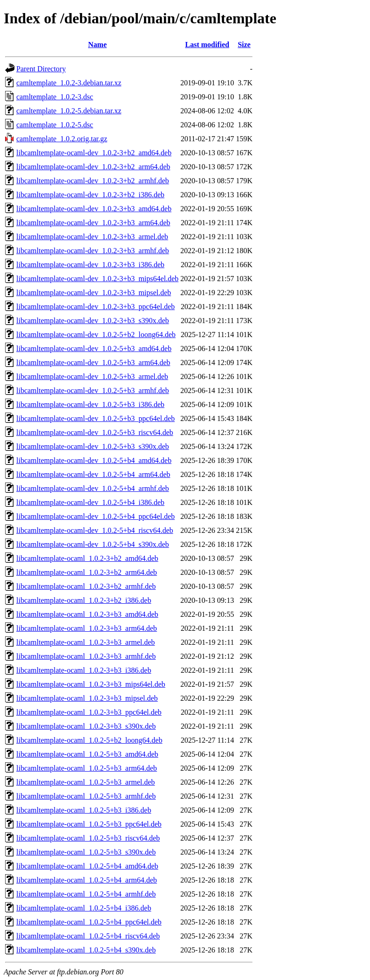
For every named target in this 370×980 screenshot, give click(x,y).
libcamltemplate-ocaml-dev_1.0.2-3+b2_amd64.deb (94, 153)
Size (244, 45)
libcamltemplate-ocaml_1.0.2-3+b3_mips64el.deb (91, 684)
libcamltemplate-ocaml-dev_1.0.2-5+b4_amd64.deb (94, 460)
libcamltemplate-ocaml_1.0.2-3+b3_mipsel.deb (87, 698)
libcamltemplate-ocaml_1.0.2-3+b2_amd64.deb (87, 558)
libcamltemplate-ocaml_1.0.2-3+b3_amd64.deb (87, 614)
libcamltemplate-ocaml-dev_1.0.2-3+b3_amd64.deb (94, 209)
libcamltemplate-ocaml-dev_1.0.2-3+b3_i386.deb (90, 265)
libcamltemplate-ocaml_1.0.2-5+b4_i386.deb (84, 908)
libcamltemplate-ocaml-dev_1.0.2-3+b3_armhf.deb (93, 251)
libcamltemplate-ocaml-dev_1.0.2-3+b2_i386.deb (90, 195)
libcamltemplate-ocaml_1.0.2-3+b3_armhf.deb (86, 656)
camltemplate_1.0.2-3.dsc (55, 97)
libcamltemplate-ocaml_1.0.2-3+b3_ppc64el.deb (89, 712)
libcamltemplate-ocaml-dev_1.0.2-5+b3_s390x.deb (93, 446)
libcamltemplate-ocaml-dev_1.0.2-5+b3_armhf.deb (93, 390)
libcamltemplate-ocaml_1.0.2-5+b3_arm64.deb (87, 768)
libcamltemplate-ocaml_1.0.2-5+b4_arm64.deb (87, 880)
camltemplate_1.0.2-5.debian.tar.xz (69, 111)
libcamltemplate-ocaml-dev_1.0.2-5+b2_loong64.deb (96, 335)
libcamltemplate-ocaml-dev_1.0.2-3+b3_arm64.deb (93, 223)
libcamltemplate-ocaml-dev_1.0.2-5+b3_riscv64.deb (95, 432)
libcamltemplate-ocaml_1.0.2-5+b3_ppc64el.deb (89, 824)
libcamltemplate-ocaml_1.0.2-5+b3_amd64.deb (87, 754)
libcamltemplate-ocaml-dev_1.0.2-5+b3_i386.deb (90, 404)
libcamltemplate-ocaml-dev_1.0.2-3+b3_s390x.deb (93, 321)
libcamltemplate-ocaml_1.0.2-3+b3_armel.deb (86, 642)
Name (97, 45)
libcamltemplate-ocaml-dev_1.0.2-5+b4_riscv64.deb (95, 530)
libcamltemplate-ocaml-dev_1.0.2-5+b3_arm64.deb (93, 362)
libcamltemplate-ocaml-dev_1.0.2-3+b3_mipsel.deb (94, 293)
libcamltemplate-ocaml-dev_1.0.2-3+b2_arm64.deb (93, 167)
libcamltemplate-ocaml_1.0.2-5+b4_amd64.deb (87, 866)
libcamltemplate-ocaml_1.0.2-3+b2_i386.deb (84, 600)
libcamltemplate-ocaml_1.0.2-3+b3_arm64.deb (87, 628)
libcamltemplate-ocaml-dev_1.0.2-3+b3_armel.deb (92, 237)
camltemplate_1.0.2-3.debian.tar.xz (69, 83)
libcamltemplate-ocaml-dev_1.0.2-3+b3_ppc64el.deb (96, 307)
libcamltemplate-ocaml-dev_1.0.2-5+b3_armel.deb (92, 376)
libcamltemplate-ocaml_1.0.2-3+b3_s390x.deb (86, 726)
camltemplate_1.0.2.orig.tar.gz (62, 139)
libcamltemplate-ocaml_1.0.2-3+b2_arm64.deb (87, 572)
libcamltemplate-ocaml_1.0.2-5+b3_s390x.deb (86, 852)
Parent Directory (41, 69)
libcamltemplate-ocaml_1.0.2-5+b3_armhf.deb (86, 796)
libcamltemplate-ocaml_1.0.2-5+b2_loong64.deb (89, 740)
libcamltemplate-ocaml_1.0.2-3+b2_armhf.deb (86, 586)
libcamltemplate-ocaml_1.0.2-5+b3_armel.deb (86, 782)
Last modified (207, 45)
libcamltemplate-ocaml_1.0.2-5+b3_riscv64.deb (88, 838)
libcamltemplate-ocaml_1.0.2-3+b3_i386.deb (84, 670)
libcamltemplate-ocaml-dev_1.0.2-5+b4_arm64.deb (93, 474)
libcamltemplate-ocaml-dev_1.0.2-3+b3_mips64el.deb (97, 279)
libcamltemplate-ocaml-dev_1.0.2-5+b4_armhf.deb (93, 488)
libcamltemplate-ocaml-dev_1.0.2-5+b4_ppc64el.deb (96, 516)
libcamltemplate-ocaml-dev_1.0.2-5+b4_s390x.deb (93, 544)
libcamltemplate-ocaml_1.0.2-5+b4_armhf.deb (86, 894)
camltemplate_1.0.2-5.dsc (55, 125)
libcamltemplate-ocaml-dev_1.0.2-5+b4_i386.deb (90, 502)
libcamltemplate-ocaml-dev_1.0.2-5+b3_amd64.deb (94, 349)
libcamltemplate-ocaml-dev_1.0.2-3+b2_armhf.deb (93, 181)
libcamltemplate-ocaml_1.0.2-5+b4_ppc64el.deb (89, 922)
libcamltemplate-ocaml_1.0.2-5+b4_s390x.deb (86, 950)
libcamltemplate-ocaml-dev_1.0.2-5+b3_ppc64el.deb (96, 418)
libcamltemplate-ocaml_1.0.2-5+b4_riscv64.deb (88, 936)
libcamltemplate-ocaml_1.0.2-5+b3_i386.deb (84, 810)
